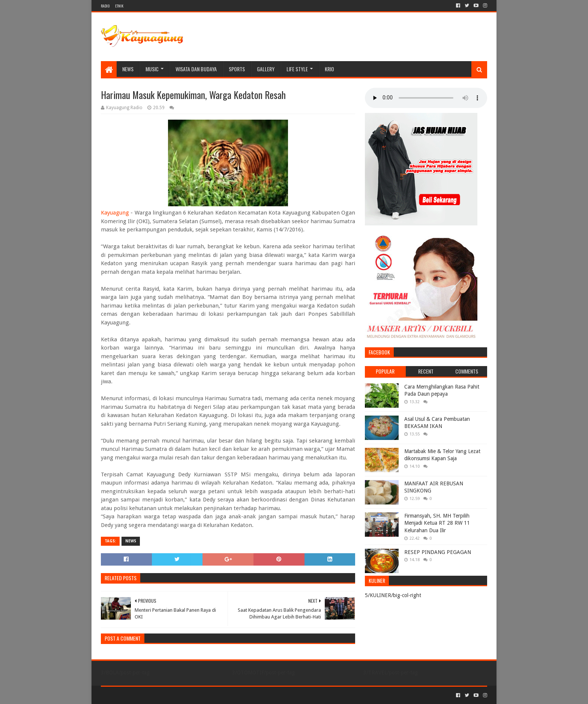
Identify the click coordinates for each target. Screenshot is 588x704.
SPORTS (237, 69)
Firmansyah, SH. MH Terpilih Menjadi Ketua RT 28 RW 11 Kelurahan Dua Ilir (437, 523)
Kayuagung (115, 213)
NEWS (128, 69)
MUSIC (152, 69)
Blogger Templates (186, 695)
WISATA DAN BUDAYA (196, 69)
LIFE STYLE (297, 69)
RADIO (105, 6)
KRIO (329, 69)
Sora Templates (142, 695)
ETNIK (119, 6)
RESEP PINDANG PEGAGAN (438, 552)
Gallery (266, 69)
